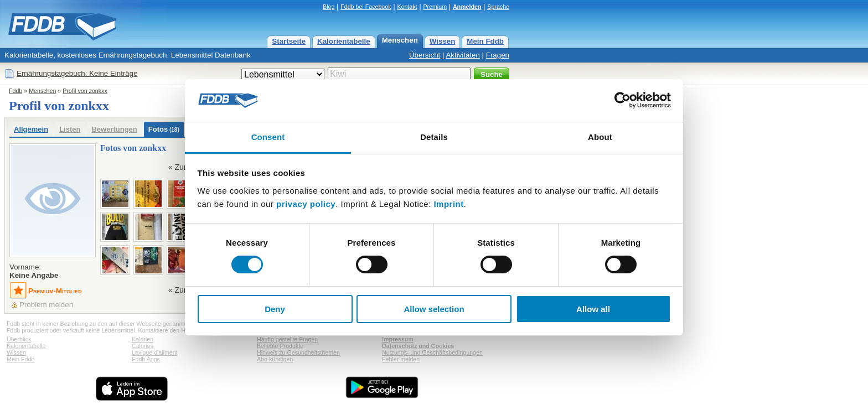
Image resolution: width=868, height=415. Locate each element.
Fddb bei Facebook (366, 7)
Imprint (448, 204)
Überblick (19, 339)
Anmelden (467, 7)
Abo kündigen (275, 359)
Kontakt (407, 7)
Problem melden (46, 305)
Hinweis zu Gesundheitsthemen (298, 352)
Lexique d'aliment (155, 352)
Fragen (498, 55)
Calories (143, 346)
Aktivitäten (463, 55)
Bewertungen (114, 129)
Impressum (398, 339)
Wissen (443, 41)
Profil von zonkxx (85, 91)
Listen (70, 129)
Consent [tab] (268, 137)
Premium (435, 7)
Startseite (289, 41)
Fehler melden (401, 359)
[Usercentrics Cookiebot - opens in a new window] (622, 100)
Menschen (400, 40)
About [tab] (600, 137)
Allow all (593, 309)
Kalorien (143, 339)
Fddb (15, 91)
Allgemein (31, 129)
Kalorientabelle (344, 41)
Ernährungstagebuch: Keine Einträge (77, 73)
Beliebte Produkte (280, 346)
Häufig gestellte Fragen (287, 339)
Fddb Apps (146, 359)
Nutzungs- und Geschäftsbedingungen (432, 352)
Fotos (164, 129)
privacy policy (306, 204)
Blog (329, 7)
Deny (275, 309)
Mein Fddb (485, 41)
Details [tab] (434, 137)
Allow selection (434, 309)
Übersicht (425, 55)
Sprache (498, 7)
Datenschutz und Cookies (418, 346)
